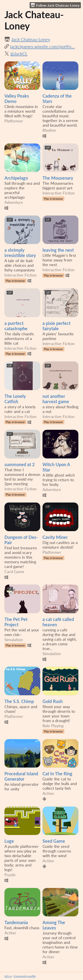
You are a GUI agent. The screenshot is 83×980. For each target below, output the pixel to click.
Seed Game (54, 841)
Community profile (25, 976)
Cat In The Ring (57, 774)
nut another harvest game (56, 399)
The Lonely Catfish (15, 399)
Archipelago (16, 178)
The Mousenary (58, 178)
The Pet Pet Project (16, 622)
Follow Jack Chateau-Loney (55, 5)
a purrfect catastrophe (16, 326)
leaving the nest (58, 250)
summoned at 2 (20, 464)
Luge (9, 841)
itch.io (8, 976)
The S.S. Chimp (19, 701)
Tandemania (16, 922)
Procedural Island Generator (21, 776)
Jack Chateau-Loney (31, 39)
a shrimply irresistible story (20, 253)
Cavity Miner (55, 537)
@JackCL (19, 53)
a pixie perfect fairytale (56, 326)
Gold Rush (53, 701)
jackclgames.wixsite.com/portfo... (42, 46)
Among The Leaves (54, 925)
